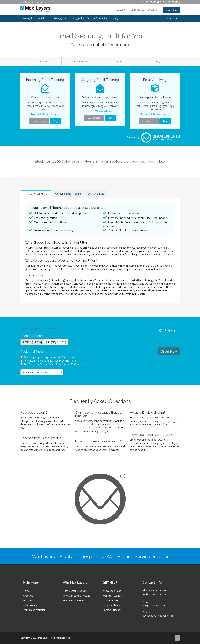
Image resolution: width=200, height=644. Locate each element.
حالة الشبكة (100, 18)
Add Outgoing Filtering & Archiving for (54, 364)
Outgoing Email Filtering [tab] (68, 194)
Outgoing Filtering (56, 342)
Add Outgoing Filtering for (47, 357)
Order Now (169, 351)
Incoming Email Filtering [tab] (36, 194)
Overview (42, 61)
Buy (56, 121)
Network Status (111, 605)
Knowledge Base (112, 591)
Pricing (119, 61)
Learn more (39, 121)
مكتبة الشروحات (80, 18)
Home (26, 591)
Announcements (112, 600)
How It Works (81, 61)
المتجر (42, 18)
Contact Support (112, 610)
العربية (121, 10)
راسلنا (115, 18)
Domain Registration (34, 610)
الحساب (171, 18)
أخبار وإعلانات (59, 18)
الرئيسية (27, 18)
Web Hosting (30, 605)
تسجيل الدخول (137, 10)
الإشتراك (152, 10)
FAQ (158, 61)
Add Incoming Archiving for (48, 361)
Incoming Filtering (32, 342)
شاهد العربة (171, 10)
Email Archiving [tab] (96, 194)
